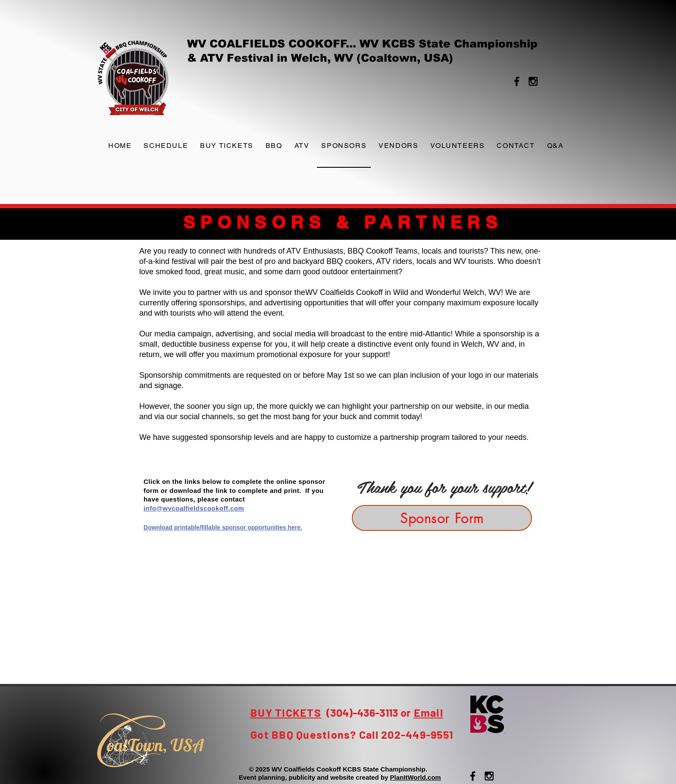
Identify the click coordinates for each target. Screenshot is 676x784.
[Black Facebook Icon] (517, 81)
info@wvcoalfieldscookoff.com (194, 508)
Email (429, 712)
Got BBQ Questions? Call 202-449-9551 (352, 734)
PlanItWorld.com (416, 777)
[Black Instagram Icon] (533, 81)
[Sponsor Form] (442, 518)
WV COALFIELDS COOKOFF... (273, 44)
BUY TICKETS (286, 712)
